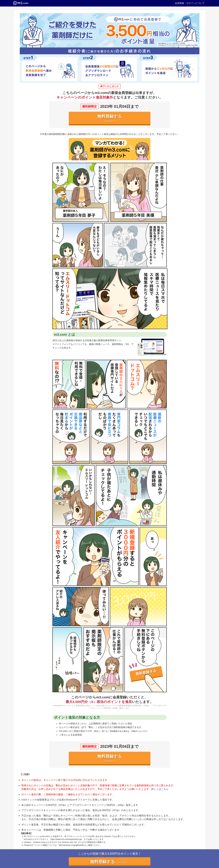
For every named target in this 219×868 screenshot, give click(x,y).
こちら (165, 789)
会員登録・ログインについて (190, 3)
